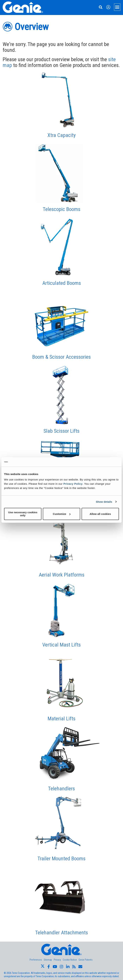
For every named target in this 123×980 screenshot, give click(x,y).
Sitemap (48, 960)
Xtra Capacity (62, 135)
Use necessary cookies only (23, 514)
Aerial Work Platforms (62, 575)
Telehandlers (61, 788)
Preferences (36, 960)
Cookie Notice (70, 960)
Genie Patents (86, 960)
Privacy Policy (73, 484)
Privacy (57, 960)
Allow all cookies (100, 514)
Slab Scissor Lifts (61, 431)
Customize (62, 514)
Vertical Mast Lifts (61, 645)
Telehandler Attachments (62, 932)
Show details (104, 502)
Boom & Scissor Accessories (61, 357)
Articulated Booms (62, 283)
